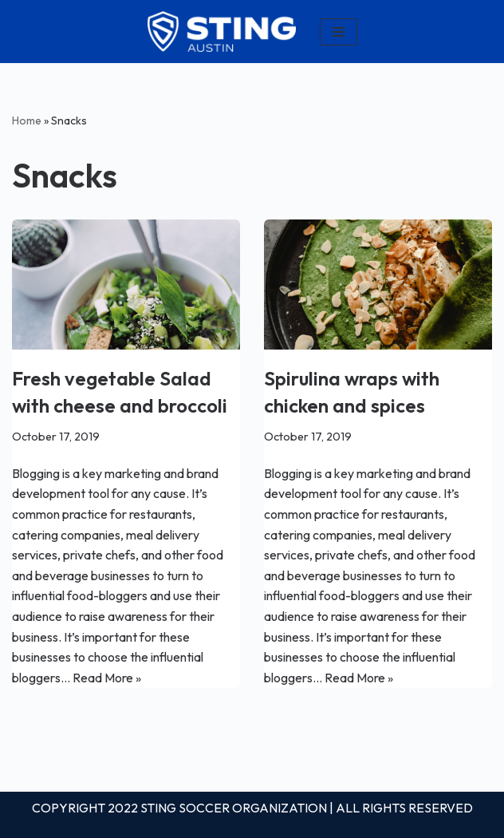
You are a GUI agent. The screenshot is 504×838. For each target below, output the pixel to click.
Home (27, 121)
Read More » (107, 678)
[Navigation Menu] (339, 32)
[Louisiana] (222, 32)
